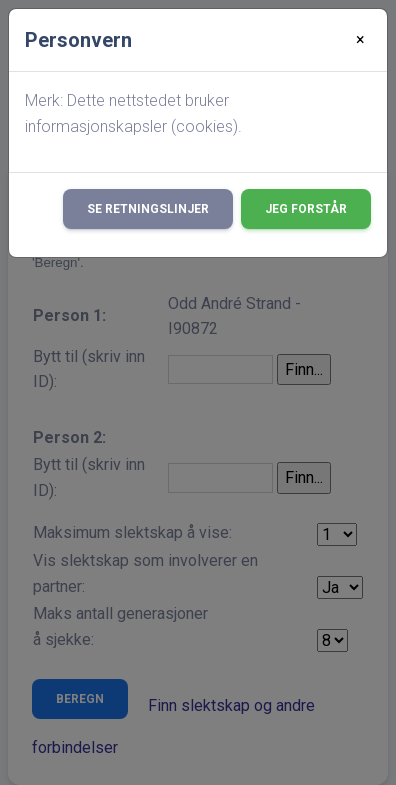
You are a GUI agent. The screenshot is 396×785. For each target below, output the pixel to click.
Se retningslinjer (148, 209)
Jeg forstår (306, 209)
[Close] (360, 40)
